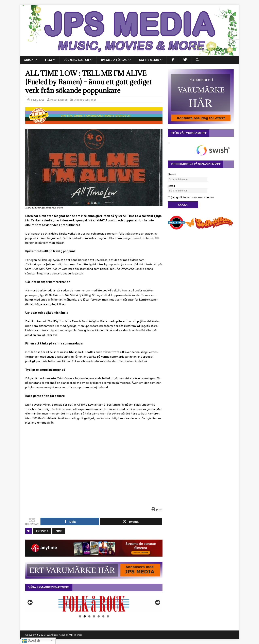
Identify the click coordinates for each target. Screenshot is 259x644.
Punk (59, 531)
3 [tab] (89, 616)
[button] (197, 60)
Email (171, 186)
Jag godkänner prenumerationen (191, 197)
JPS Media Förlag (114, 60)
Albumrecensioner (85, 100)
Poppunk (42, 531)
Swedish (31, 641)
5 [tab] (99, 616)
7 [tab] (108, 616)
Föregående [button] (30, 603)
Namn (172, 174)
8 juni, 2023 (38, 100)
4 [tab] (94, 616)
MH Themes (76, 635)
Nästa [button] (157, 603)
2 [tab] (85, 616)
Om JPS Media (149, 60)
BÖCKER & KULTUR (76, 60)
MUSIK (29, 60)
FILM (48, 60)
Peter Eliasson (59, 100)
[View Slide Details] (94, 604)
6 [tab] (103, 616)
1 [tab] (80, 616)
